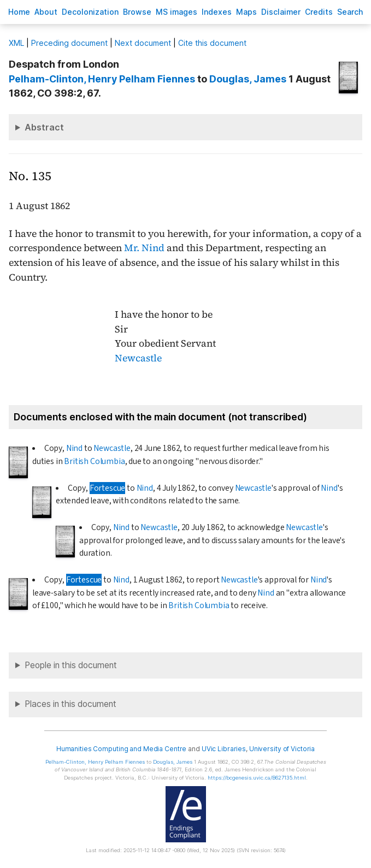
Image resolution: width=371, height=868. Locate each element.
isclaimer (281, 12)
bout (46, 12)
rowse (137, 12)
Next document (143, 43)
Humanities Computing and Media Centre (122, 749)
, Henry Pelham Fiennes (102, 79)
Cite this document (212, 43)
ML (16, 43)
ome (19, 12)
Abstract (44, 127)
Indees (217, 12)
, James (248, 79)
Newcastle (138, 358)
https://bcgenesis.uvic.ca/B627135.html (257, 778)
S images (176, 12)
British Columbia (94, 461)
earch (350, 12)
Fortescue (107, 488)
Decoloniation (90, 12)
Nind (74, 448)
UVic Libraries (224, 749)
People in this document (71, 665)
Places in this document (70, 704)
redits (319, 12)
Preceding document (69, 43)
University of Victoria (282, 749)
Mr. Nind (144, 248)
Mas (246, 12)
